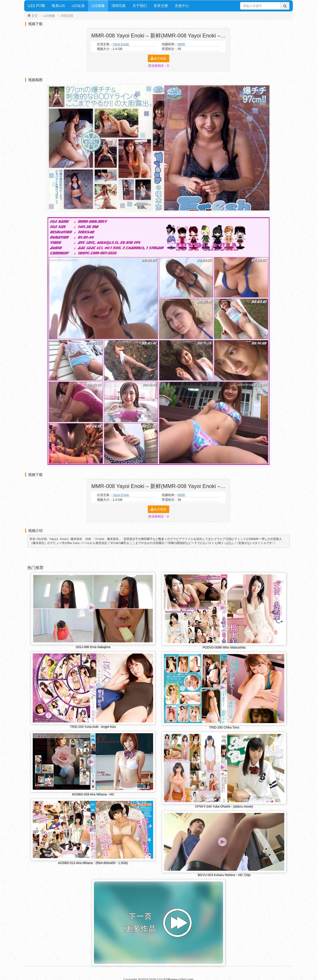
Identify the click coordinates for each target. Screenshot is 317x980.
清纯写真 (119, 6)
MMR (181, 44)
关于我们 (140, 6)
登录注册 (161, 6)
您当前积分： (158, 66)
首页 (35, 16)
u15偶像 (98, 6)
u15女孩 (78, 6)
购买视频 (158, 58)
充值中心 (182, 6)
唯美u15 (58, 6)
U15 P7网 (36, 6)
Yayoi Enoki (121, 44)
